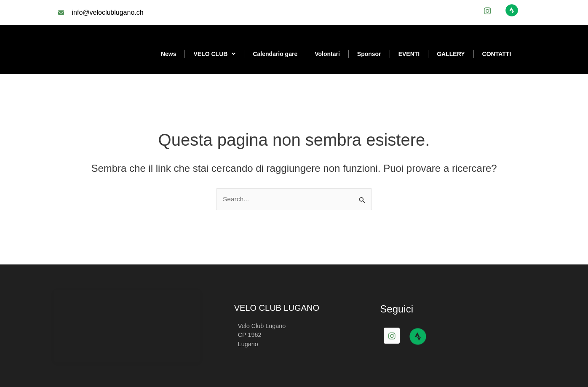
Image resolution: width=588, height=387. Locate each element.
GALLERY (451, 54)
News (169, 54)
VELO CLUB (214, 54)
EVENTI (409, 54)
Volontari (327, 54)
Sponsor (369, 54)
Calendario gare (275, 54)
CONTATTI (497, 54)
